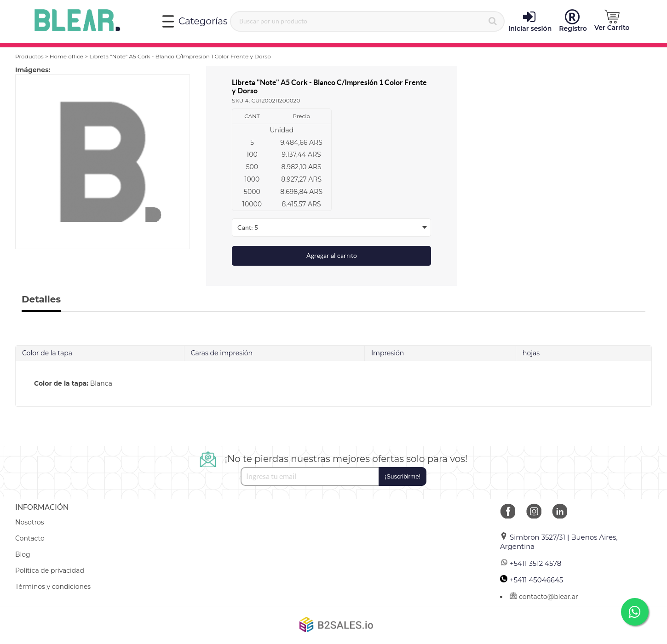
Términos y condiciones (53, 587)
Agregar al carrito (332, 256)
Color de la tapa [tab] (47, 353)
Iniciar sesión (530, 21)
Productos (29, 56)
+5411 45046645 (532, 580)
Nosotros (30, 522)
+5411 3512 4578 (531, 563)
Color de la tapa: (61, 383)
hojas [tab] (531, 353)
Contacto (30, 538)
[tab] (333, 384)
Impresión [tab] (388, 353)
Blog (23, 554)
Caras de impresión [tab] (222, 353)
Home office (66, 56)
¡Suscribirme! (403, 476)
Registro (573, 21)
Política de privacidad (50, 570)
